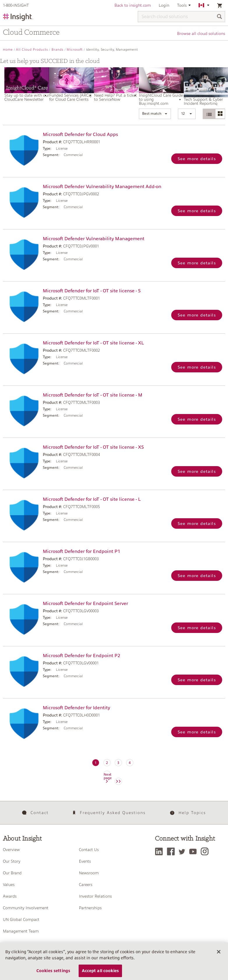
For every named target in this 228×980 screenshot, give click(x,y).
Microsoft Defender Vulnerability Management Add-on (102, 187)
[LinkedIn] (160, 851)
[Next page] (118, 781)
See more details (197, 159)
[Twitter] (183, 851)
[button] (155, 114)
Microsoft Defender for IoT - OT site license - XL (93, 343)
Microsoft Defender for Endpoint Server (85, 604)
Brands (58, 50)
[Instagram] (206, 851)
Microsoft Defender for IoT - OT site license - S (92, 291)
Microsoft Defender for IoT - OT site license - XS (93, 447)
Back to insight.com (133, 5)
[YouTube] (194, 851)
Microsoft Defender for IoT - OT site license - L (92, 499)
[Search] (220, 17)
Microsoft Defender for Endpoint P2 (81, 656)
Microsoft (75, 50)
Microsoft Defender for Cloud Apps (80, 135)
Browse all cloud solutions (201, 33)
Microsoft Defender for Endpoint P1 (81, 551)
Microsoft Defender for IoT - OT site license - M (93, 395)
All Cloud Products (32, 50)
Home (8, 50)
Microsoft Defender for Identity (76, 708)
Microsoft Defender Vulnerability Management (94, 239)
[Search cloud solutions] (181, 17)
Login (164, 5)
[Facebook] (172, 851)
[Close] (219, 956)
